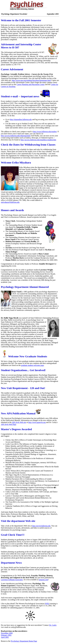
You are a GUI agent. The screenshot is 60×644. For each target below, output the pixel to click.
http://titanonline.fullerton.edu (21, 119)
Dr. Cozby (53, 625)
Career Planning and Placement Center (31, 84)
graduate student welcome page (32, 365)
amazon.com (43, 580)
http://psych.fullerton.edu (41, 526)
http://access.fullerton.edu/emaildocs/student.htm (38, 140)
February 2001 (6, 635)
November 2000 (7, 633)
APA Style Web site (19, 422)
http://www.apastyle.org (37, 422)
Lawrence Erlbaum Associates (12, 580)
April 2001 (5, 637)
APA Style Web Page (8, 424)
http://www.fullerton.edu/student (45, 132)
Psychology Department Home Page (24, 641)
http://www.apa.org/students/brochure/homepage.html (31, 80)
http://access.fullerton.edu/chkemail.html (16, 136)
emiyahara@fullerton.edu (10, 202)
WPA (47, 604)
